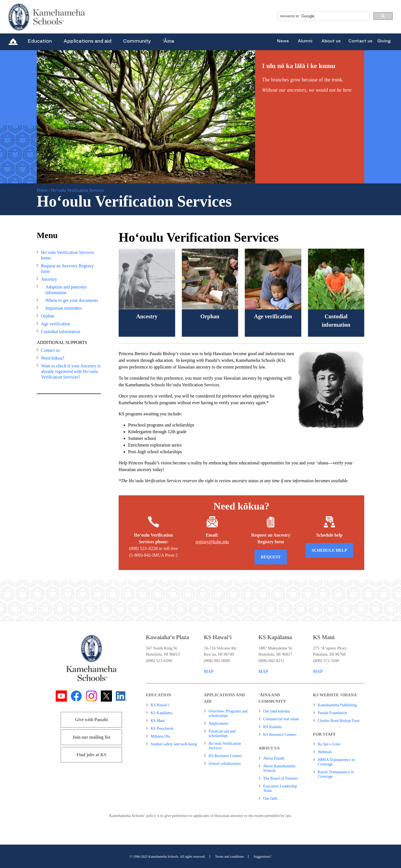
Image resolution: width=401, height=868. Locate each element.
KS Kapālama (162, 713)
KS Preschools (162, 728)
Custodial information (61, 332)
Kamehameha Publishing (337, 705)
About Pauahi (274, 758)
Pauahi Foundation (332, 713)
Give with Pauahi (91, 720)
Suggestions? (262, 857)
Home (42, 190)
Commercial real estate (281, 719)
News (283, 41)
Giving (384, 41)
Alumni (305, 41)
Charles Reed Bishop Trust (339, 721)
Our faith (270, 798)
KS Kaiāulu (272, 727)
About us (331, 41)
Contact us (360, 41)
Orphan (48, 316)
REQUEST (271, 557)
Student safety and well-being (174, 744)
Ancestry (49, 279)
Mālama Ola (160, 736)
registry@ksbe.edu (212, 542)
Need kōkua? (53, 358)
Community (137, 41)
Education (40, 41)
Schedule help (329, 550)
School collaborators (225, 764)
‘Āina (168, 41)
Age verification (55, 324)
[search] (323, 16)
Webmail (325, 752)
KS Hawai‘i (160, 705)
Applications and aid (87, 41)
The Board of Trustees (281, 778)
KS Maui (158, 721)
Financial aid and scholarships (222, 734)
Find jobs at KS (91, 755)
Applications (219, 723)
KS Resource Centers (225, 756)
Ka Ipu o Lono (329, 744)
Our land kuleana (277, 711)
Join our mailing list (91, 737)
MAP (209, 671)
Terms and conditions (230, 857)
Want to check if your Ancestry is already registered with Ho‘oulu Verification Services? (71, 371)
